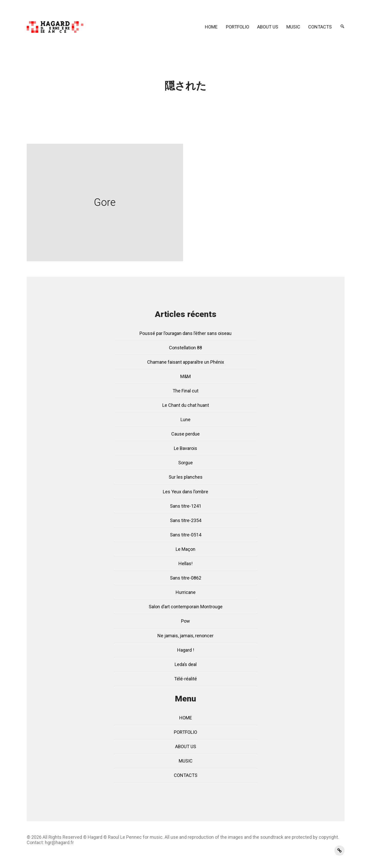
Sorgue (185, 463)
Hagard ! (186, 650)
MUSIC (293, 27)
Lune (185, 419)
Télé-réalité (185, 679)
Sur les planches (186, 477)
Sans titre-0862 (186, 578)
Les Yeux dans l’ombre (185, 492)
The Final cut (185, 391)
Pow (185, 621)
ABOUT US (268, 27)
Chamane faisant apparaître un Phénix (186, 362)
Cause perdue (185, 434)
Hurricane (186, 592)
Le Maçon (185, 549)
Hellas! (185, 563)
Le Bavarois (185, 448)
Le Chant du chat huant (186, 405)
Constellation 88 (185, 348)
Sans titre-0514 (186, 535)
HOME (211, 27)
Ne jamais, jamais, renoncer (185, 636)
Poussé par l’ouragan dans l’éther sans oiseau (185, 333)
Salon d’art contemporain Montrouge (186, 607)
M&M (185, 376)
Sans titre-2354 (186, 520)
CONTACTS (320, 27)
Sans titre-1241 (186, 506)
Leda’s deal (186, 664)
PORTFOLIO (238, 27)
